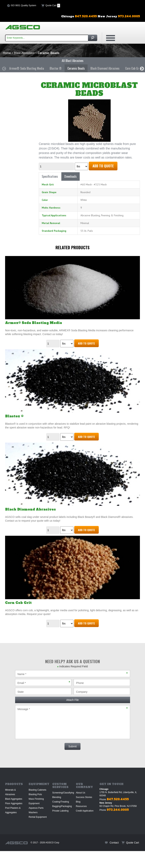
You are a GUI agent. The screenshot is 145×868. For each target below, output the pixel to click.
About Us (81, 793)
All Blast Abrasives (73, 61)
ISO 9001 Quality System (24, 5)
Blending (57, 797)
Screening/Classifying (63, 793)
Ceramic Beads (76, 68)
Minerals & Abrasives (10, 792)
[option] (27, 68)
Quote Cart (53, 6)
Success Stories (84, 797)
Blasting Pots (35, 794)
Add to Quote (103, 166)
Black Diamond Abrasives (105, 68)
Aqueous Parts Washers (36, 810)
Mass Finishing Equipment (36, 801)
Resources (81, 806)
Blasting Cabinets (37, 790)
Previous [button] (4, 68)
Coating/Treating (61, 802)
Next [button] (141, 68)
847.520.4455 (118, 799)
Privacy (21, 860)
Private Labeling (60, 811)
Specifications (50, 176)
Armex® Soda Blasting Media (27, 68)
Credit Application (85, 811)
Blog (78, 802)
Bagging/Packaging (62, 806)
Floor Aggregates (14, 803)
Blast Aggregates (14, 799)
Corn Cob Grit (133, 68)
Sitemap (10, 860)
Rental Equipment (38, 817)
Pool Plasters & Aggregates (13, 810)
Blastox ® (56, 68)
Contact (114, 843)
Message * (73, 722)
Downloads (71, 176)
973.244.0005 (118, 810)
